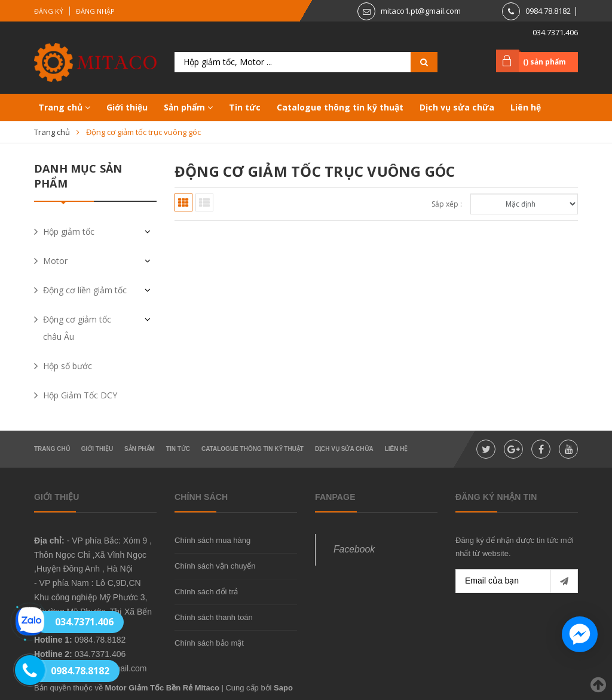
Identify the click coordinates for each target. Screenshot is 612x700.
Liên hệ (526, 107)
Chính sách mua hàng (212, 540)
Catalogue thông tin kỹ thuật (340, 107)
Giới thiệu (127, 107)
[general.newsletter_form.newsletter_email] (517, 581)
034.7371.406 (555, 32)
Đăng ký (49, 11)
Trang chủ (64, 107)
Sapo (283, 688)
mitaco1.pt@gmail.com (421, 11)
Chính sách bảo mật (209, 643)
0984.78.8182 (548, 11)
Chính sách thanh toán (214, 617)
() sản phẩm (544, 62)
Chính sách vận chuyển (215, 566)
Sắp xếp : (447, 204)
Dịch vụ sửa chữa (457, 107)
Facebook (354, 549)
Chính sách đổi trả (206, 592)
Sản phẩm (188, 107)
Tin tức (245, 107)
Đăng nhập (95, 11)
